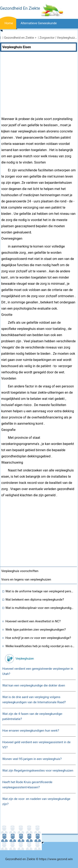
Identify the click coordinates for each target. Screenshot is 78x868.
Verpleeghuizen (25, 659)
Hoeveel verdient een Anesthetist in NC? (33, 621)
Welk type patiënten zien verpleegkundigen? (36, 630)
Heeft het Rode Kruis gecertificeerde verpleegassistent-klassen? (27, 785)
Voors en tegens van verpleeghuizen (26, 579)
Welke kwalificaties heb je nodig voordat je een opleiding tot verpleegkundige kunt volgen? (40, 646)
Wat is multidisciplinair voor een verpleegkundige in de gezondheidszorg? (40, 608)
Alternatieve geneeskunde (39, 23)
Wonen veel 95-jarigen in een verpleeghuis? (32, 759)
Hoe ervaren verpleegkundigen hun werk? (31, 731)
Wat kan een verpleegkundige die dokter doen (34, 685)
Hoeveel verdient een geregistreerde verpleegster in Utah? (38, 671)
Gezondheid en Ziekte (19, 38)
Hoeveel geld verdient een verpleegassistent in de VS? (36, 745)
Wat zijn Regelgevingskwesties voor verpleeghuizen (38, 771)
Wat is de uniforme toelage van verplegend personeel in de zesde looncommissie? (40, 591)
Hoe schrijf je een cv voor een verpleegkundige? (38, 638)
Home (9, 23)
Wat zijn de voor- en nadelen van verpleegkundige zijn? (36, 801)
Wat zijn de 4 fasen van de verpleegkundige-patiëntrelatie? (33, 716)
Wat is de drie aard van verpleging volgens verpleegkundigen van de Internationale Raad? (34, 700)
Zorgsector (47, 38)
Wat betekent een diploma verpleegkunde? (35, 600)
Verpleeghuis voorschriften (20, 571)
